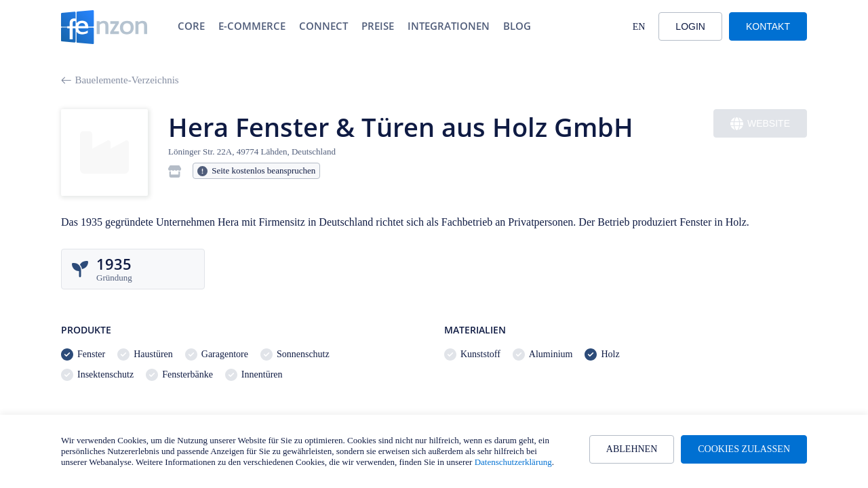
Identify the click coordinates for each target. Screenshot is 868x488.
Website (760, 124)
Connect (323, 26)
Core (191, 26)
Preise (378, 26)
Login (690, 26)
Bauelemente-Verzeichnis (120, 80)
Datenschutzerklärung (513, 462)
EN (639, 27)
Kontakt (768, 26)
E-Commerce (252, 26)
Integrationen (449, 26)
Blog (517, 26)
